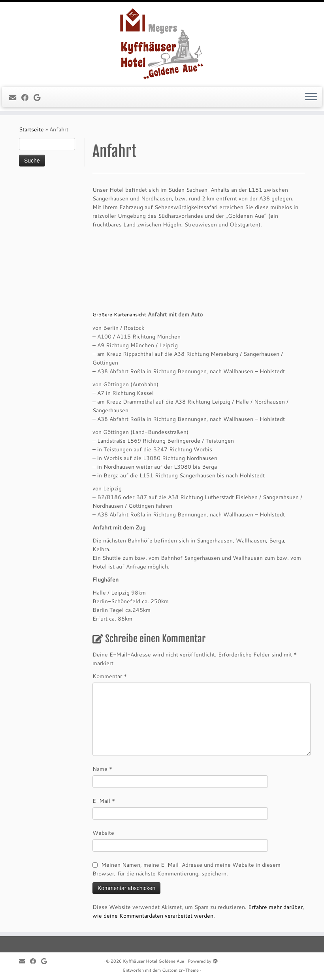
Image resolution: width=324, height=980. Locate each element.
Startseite (31, 129)
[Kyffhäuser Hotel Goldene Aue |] (162, 43)
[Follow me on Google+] (40, 97)
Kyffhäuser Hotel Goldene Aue (154, 961)
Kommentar (110, 676)
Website (103, 833)
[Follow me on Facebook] (27, 97)
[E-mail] (15, 97)
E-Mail (104, 801)
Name (102, 769)
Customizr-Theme (180, 970)
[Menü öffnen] (311, 97)
